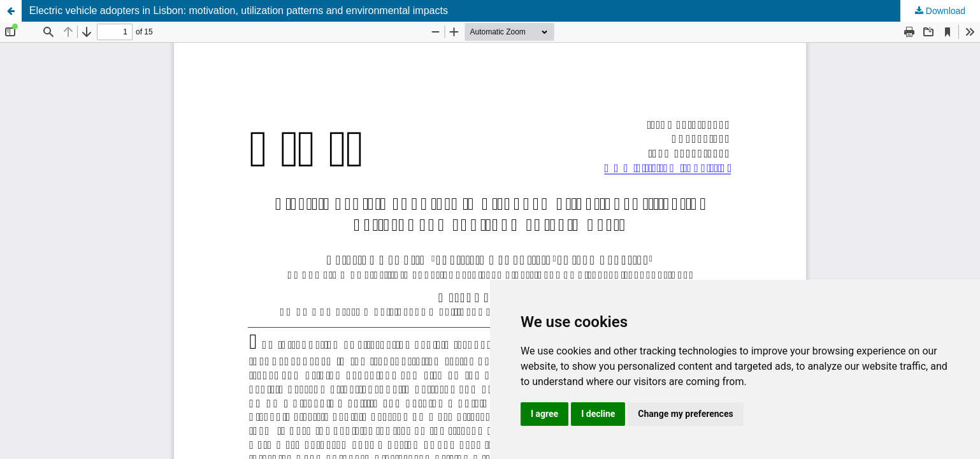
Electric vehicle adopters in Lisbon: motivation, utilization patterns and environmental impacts (239, 11)
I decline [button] (598, 414)
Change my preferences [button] (685, 414)
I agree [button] (544, 414)
